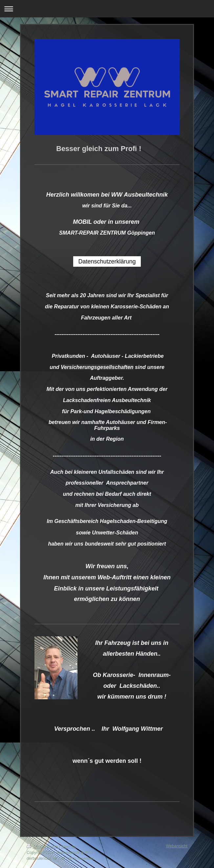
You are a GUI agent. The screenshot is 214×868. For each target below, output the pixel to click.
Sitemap (69, 847)
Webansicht (177, 846)
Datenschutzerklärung (107, 261)
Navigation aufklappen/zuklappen (107, 9)
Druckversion (43, 847)
